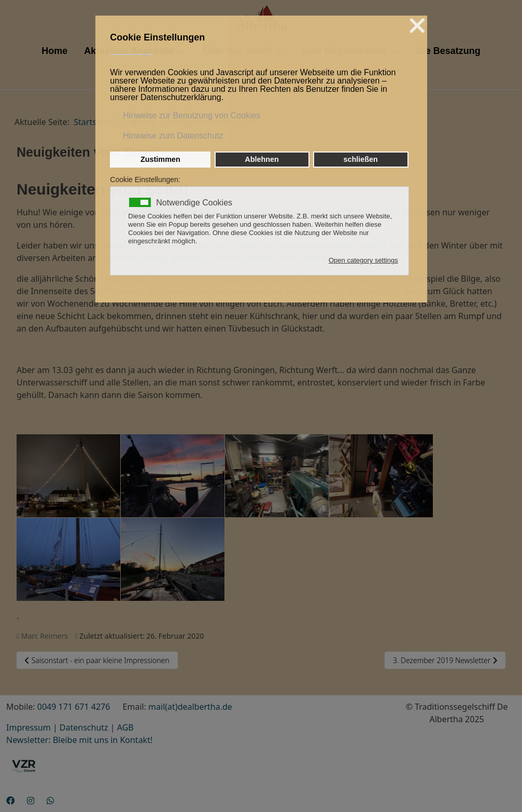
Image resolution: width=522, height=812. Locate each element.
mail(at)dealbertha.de (190, 707)
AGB (125, 727)
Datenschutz (84, 727)
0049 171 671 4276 (74, 707)
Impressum (29, 727)
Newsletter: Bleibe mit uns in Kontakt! (79, 740)
